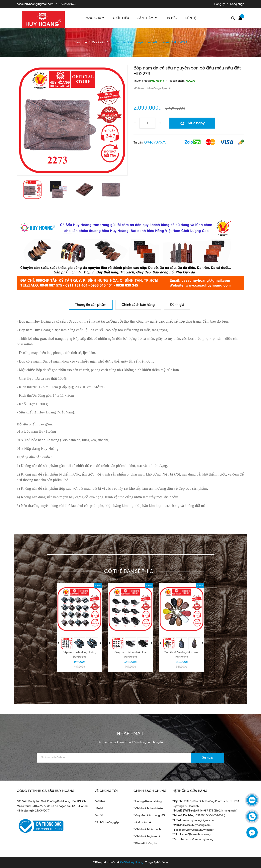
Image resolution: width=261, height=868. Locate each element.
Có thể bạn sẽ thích (131, 571)
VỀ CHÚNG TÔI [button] (106, 791)
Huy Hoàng (79, 657)
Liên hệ (99, 808)
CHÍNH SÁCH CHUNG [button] (150, 791)
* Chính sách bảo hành (147, 829)
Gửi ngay (208, 758)
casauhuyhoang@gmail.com (35, 4)
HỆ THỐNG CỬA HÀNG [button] (190, 791)
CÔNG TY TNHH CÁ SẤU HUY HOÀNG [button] (46, 791)
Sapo (165, 862)
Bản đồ (99, 815)
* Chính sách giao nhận (147, 836)
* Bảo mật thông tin (145, 843)
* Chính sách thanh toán (148, 808)
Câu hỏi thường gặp (107, 822)
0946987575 (68, 4)
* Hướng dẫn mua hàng (148, 801)
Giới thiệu (101, 801)
